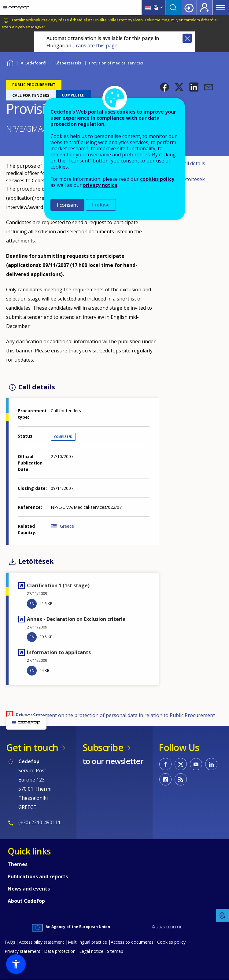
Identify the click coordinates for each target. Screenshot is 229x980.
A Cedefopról (34, 63)
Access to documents (132, 942)
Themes (18, 864)
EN (32, 603)
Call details (193, 163)
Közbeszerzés (68, 63)
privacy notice (100, 185)
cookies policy (157, 179)
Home (10, 62)
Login (189, 8)
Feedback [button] (223, 916)
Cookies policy (171, 942)
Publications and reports (38, 876)
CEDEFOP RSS (181, 779)
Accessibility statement (42, 942)
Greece (67, 526)
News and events (29, 889)
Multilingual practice (87, 942)
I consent (67, 205)
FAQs (10, 942)
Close (187, 38)
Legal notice (91, 951)
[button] (164, 87)
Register (205, 8)
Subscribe (103, 747)
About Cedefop (26, 901)
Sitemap (115, 951)
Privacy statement (22, 951)
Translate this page (95, 46)
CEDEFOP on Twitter (181, 764)
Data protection (60, 951)
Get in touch (32, 747)
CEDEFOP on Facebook (165, 764)
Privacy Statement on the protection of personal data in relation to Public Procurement (115, 715)
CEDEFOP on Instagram (165, 779)
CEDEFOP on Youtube (196, 764)
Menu (221, 8)
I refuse (101, 205)
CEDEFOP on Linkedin (211, 764)
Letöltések (193, 179)
